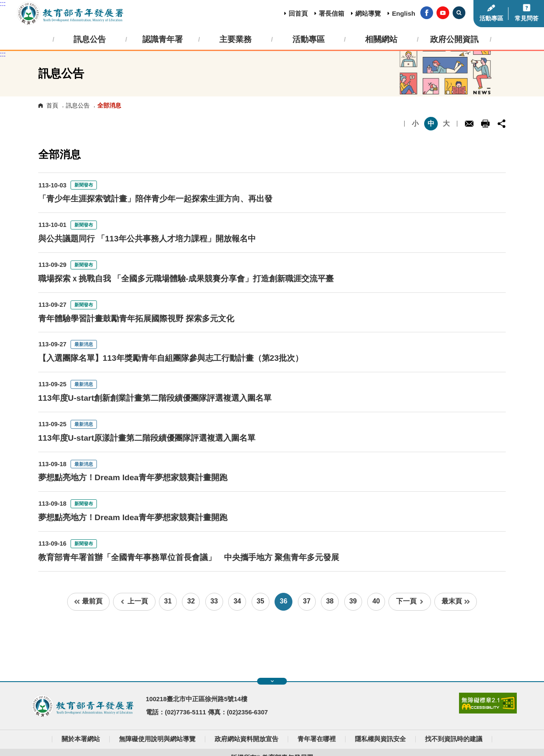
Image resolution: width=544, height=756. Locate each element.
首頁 (52, 105)
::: (3, 4)
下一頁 (410, 601)
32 (191, 601)
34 (237, 601)
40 (376, 601)
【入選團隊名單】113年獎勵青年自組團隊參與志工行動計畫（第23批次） (171, 358)
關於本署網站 (81, 739)
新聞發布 (84, 185)
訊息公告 (78, 105)
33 (214, 601)
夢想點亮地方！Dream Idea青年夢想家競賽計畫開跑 (133, 477)
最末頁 (456, 601)
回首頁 (298, 13)
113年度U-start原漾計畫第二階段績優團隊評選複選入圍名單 (147, 438)
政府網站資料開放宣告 (246, 739)
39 (353, 601)
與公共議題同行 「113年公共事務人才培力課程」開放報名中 (147, 239)
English (404, 13)
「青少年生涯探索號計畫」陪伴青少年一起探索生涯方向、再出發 (155, 199)
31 (168, 601)
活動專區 (491, 18)
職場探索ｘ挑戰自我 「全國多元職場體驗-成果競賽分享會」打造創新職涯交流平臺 (186, 279)
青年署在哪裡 (317, 739)
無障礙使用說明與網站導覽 (157, 739)
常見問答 (527, 18)
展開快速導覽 (272, 681)
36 (283, 601)
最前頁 (88, 601)
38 (330, 601)
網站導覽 (368, 13)
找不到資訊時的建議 (454, 739)
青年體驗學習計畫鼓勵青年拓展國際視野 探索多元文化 (136, 319)
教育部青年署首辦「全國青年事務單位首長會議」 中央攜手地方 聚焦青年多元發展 (189, 557)
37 (307, 601)
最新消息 (84, 344)
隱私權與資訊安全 (380, 739)
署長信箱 (331, 13)
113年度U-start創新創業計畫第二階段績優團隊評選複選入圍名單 (155, 398)
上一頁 (134, 601)
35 (261, 601)
